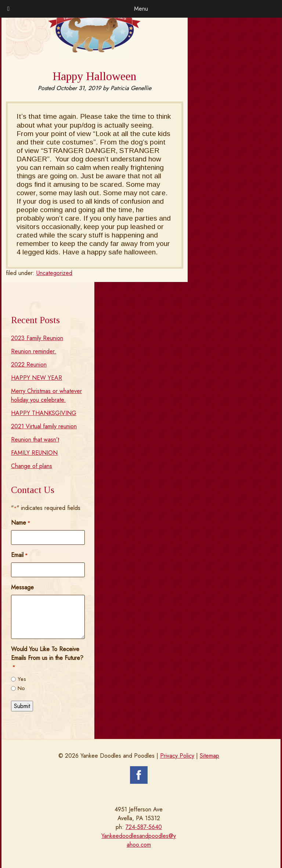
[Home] (94, 51)
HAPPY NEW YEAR (37, 378)
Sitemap (209, 756)
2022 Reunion (29, 365)
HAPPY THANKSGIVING (44, 413)
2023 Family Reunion (37, 338)
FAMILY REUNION (34, 453)
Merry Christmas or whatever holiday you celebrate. (46, 395)
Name (21, 523)
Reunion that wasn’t (35, 440)
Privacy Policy (177, 756)
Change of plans (32, 466)
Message (22, 587)
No (21, 688)
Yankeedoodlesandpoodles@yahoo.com (139, 840)
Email (19, 555)
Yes (22, 679)
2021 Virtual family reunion (44, 426)
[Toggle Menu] (8, 9)
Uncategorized (54, 273)
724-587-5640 (144, 827)
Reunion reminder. (34, 351)
